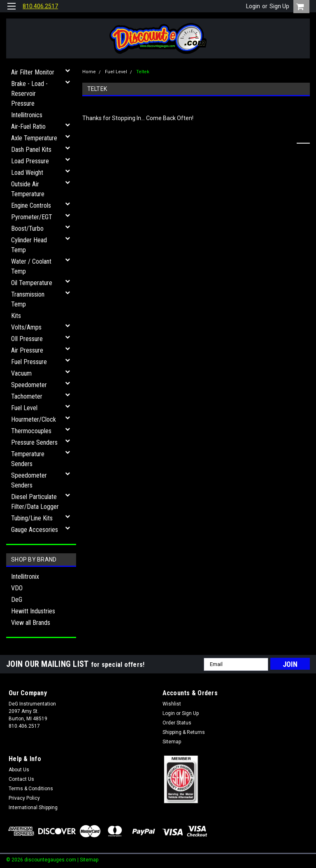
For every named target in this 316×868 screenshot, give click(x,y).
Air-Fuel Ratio (28, 126)
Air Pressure (27, 350)
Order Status (177, 723)
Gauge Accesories (35, 530)
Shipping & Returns (184, 732)
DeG (17, 600)
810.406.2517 (40, 6)
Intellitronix (25, 577)
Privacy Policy (24, 798)
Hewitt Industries (33, 611)
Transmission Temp (28, 299)
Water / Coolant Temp (31, 266)
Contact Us (21, 779)
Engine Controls (31, 205)
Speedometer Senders (29, 480)
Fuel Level (24, 408)
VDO (17, 588)
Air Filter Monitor (33, 72)
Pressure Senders (34, 442)
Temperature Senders (28, 459)
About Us (19, 770)
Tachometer (27, 396)
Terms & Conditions (31, 789)
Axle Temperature (34, 138)
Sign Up (279, 6)
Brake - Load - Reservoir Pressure (29, 94)
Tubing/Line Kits (32, 518)
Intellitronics (27, 115)
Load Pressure (30, 161)
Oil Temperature (32, 283)
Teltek (143, 72)
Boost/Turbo (27, 229)
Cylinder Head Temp (29, 245)
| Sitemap (88, 860)
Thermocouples (31, 431)
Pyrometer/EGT (32, 217)
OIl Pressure (27, 339)
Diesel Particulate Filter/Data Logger (35, 502)
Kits (16, 316)
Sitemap (172, 742)
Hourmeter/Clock (34, 419)
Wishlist (172, 704)
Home (89, 72)
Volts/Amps (26, 327)
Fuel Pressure (29, 362)
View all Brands (31, 623)
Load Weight (27, 173)
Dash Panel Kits (31, 150)
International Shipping (33, 808)
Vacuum (21, 373)
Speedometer (29, 385)
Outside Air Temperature (28, 189)
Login (253, 6)
